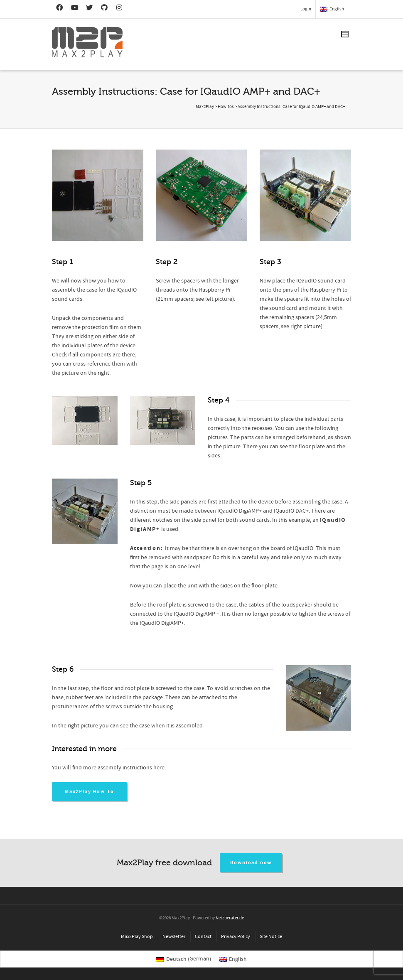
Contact (203, 937)
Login (306, 9)
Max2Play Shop (137, 937)
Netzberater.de (230, 918)
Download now (251, 863)
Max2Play (205, 107)
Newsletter (174, 937)
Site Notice (271, 937)
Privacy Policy (236, 937)
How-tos (226, 107)
